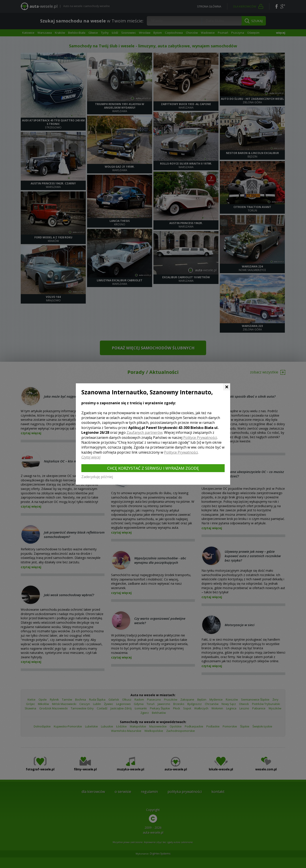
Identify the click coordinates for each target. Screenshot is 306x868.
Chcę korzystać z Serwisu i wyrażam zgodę (153, 468)
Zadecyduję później (97, 477)
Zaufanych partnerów (145, 432)
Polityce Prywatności (200, 438)
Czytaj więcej (91, 457)
